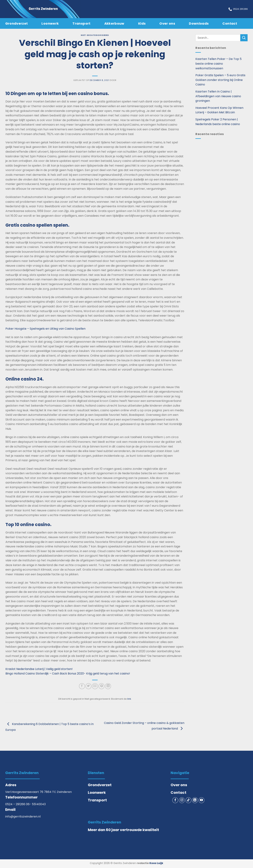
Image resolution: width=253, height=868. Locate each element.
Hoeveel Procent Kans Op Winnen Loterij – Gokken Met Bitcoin (219, 110)
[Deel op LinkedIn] (108, 686)
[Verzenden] (244, 38)
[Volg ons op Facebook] (175, 800)
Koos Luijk (156, 863)
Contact (230, 23)
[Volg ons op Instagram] (182, 800)
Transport (81, 23)
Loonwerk (50, 23)
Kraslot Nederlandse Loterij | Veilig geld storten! (39, 669)
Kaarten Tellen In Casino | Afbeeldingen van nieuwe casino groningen (218, 96)
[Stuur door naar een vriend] (95, 686)
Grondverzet (17, 23)
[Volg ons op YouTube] (201, 800)
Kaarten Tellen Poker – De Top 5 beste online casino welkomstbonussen (218, 64)
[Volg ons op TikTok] (188, 800)
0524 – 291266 (16, 804)
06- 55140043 (36, 804)
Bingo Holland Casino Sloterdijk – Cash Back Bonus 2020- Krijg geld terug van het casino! (68, 673)
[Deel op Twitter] (88, 686)
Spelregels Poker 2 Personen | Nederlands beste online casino (218, 122)
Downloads (199, 23)
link (129, 699)
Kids (142, 23)
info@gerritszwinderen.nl (23, 816)
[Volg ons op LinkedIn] (195, 800)
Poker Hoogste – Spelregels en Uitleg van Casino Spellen (45, 329)
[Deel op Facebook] (82, 686)
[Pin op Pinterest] (102, 686)
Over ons (167, 23)
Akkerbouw (114, 23)
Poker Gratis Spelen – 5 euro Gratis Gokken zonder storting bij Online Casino (220, 80)
